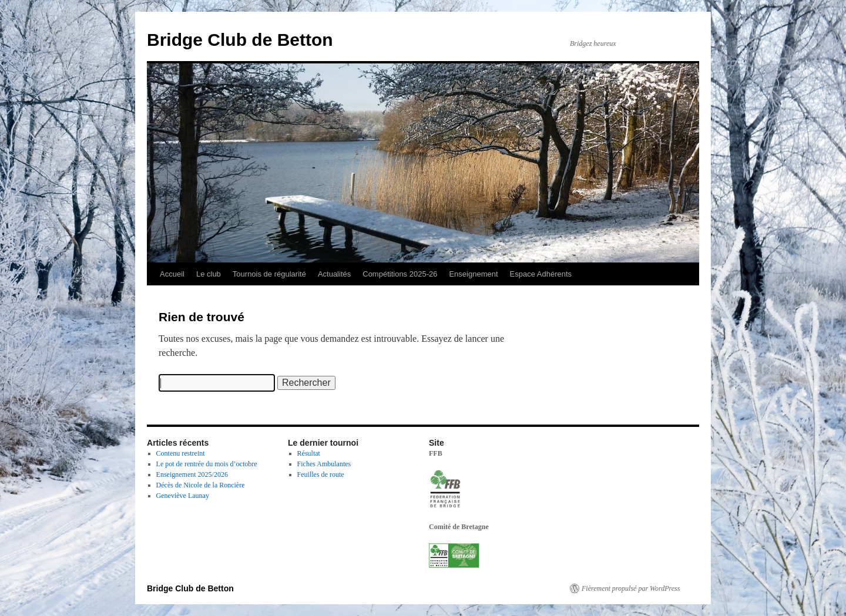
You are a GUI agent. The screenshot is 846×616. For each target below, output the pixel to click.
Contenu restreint (181, 453)
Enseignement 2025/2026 (192, 474)
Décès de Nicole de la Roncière (201, 485)
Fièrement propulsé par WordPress (631, 588)
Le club (209, 274)
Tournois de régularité (269, 274)
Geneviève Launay (183, 496)
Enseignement (473, 274)
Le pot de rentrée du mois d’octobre (207, 464)
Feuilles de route (321, 474)
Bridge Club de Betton (240, 40)
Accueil (172, 274)
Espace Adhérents (541, 274)
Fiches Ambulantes (324, 464)
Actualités (334, 274)
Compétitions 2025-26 (400, 274)
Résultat (309, 453)
